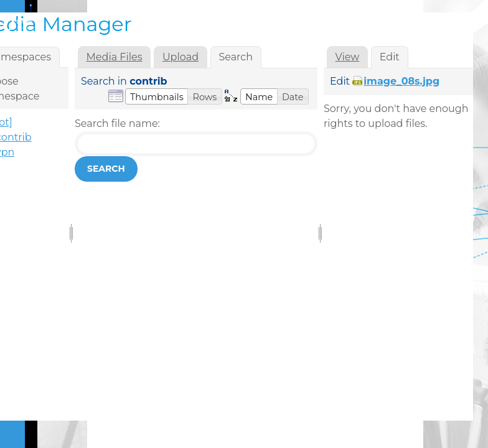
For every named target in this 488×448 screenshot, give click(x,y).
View (348, 57)
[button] (157, 96)
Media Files (115, 57)
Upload (181, 57)
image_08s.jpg (401, 81)
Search (106, 169)
